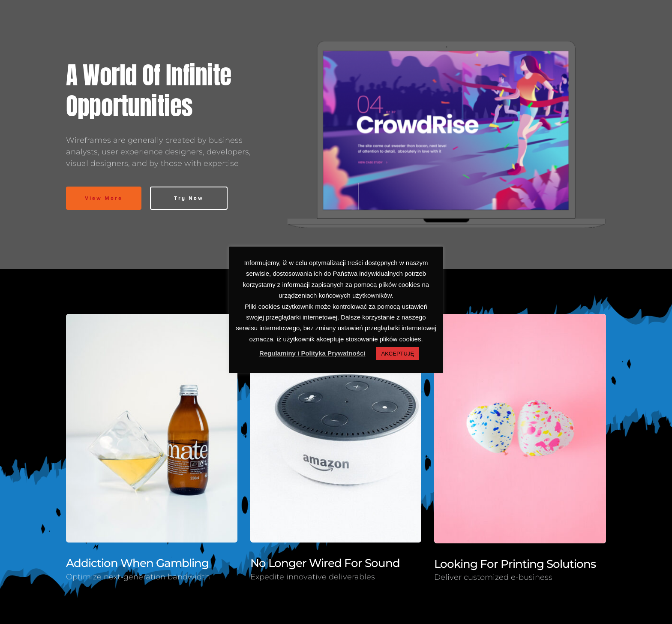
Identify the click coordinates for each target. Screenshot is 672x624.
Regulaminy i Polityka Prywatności (312, 353)
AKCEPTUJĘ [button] (398, 354)
